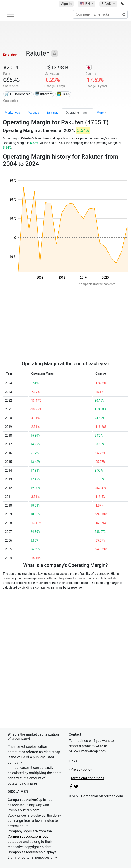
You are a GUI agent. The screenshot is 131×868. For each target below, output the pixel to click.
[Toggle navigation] (10, 14)
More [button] (100, 113)
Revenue (33, 113)
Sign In (66, 4)
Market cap (12, 113)
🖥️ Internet (44, 94)
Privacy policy (81, 769)
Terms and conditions (87, 778)
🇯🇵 (89, 68)
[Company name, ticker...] (100, 14)
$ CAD (107, 4)
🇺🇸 (85, 4)
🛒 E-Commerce (18, 94)
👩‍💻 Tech (63, 94)
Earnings (52, 113)
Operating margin (78, 113)
